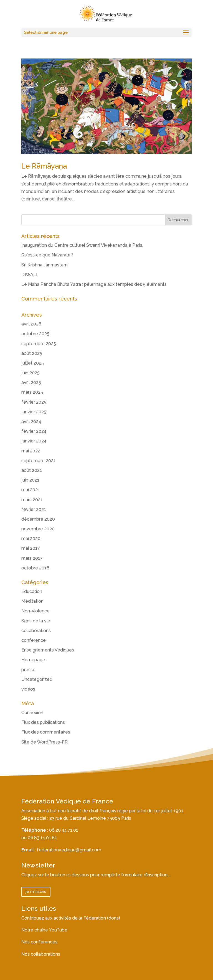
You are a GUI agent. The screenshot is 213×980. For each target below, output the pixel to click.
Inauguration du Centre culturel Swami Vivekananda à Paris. (82, 245)
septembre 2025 (39, 344)
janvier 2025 (34, 412)
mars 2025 (32, 392)
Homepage (33, 660)
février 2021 (34, 509)
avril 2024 (31, 422)
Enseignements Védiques (48, 650)
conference (34, 640)
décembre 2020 (38, 519)
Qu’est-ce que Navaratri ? (47, 255)
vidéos (28, 689)
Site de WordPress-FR (45, 742)
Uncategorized (37, 679)
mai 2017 (31, 548)
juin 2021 (30, 480)
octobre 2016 (35, 568)
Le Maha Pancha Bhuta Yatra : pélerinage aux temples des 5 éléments (94, 284)
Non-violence (35, 611)
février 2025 (34, 402)
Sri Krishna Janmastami (45, 265)
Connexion (32, 713)
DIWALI (29, 275)
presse (28, 670)
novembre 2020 (38, 529)
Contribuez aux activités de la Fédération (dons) (71, 918)
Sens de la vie (36, 621)
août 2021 (32, 470)
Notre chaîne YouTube (44, 930)
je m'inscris (36, 892)
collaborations (36, 631)
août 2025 (32, 353)
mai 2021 (31, 490)
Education (32, 591)
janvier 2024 (34, 441)
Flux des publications (43, 722)
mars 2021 (32, 500)
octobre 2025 (35, 334)
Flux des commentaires (46, 732)
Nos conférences (39, 942)
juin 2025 (31, 373)
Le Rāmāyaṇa (44, 166)
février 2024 (34, 431)
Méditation (32, 601)
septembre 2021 (39, 461)
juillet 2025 (33, 363)
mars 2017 (32, 558)
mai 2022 (31, 451)
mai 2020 (31, 539)
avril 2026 (31, 324)
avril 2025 (31, 382)
